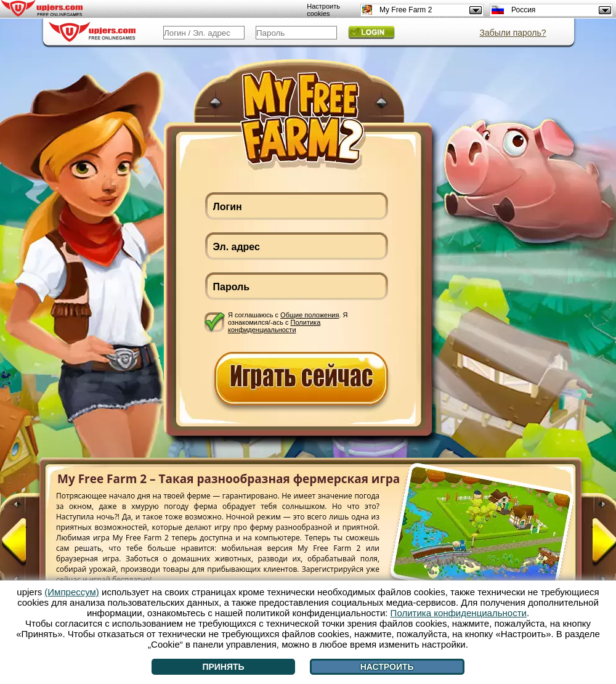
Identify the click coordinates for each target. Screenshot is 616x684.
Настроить (387, 667)
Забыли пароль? (513, 33)
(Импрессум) (72, 592)
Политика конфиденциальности (274, 326)
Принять (223, 667)
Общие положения (310, 315)
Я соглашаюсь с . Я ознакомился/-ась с (288, 322)
